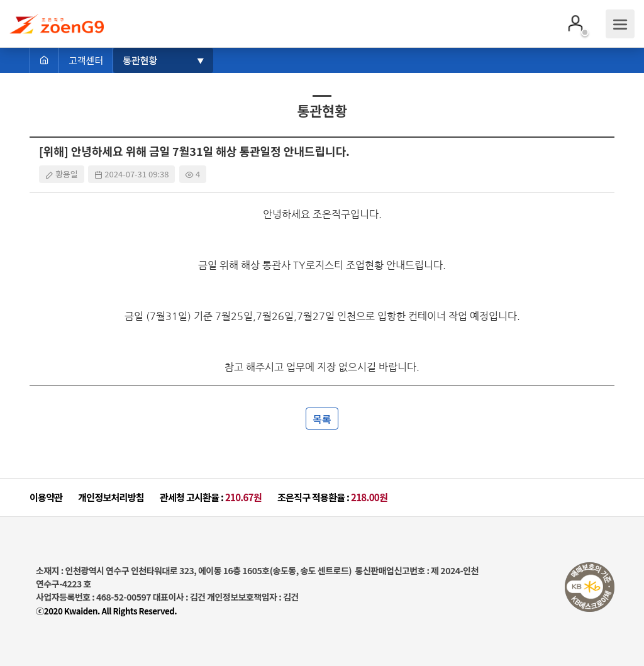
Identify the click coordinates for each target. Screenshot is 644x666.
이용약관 (46, 497)
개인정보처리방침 (111, 497)
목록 (322, 419)
